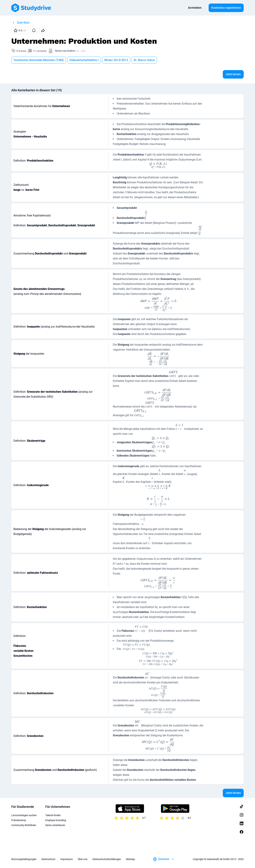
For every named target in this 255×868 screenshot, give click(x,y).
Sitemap (130, 859)
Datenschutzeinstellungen (107, 859)
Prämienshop (19, 820)
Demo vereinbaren (55, 825)
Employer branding (56, 820)
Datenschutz (48, 859)
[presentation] (158, 165)
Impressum (67, 859)
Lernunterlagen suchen (24, 815)
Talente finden (53, 815)
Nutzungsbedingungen (24, 859)
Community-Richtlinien (24, 825)
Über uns (83, 859)
